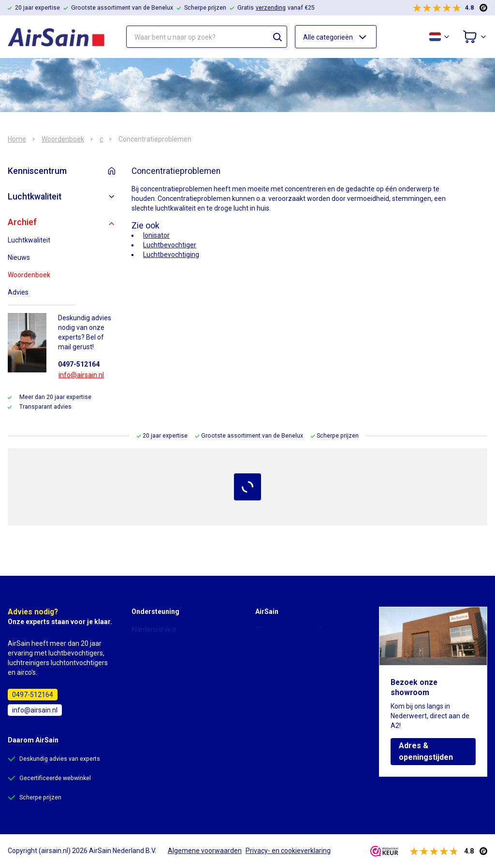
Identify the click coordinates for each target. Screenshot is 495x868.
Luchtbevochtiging (171, 255)
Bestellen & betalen (161, 656)
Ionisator (156, 235)
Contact (267, 670)
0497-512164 (79, 364)
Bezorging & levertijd (163, 670)
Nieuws (19, 257)
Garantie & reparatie (162, 697)
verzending (271, 8)
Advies (18, 292)
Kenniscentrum (37, 171)
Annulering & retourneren (170, 683)
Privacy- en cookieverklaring (298, 643)
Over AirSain (274, 656)
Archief (22, 222)
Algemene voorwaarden (292, 629)
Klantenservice (154, 629)
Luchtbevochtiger (170, 245)
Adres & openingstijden (426, 751)
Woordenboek (63, 139)
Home (17, 139)
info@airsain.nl (81, 375)
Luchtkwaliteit (35, 197)
